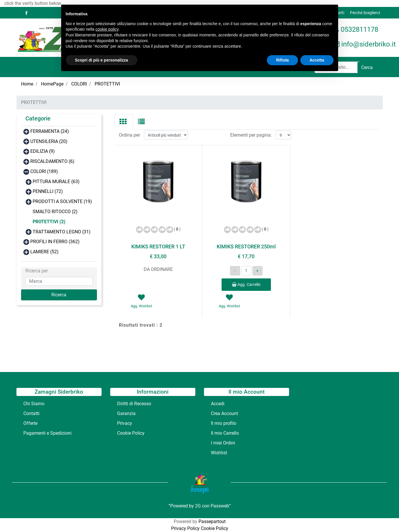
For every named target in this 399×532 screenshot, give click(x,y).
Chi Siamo (34, 404)
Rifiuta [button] (282, 60)
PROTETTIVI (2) (49, 222)
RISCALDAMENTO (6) (52, 161)
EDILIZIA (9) (43, 151)
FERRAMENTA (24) (50, 131)
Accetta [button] (317, 60)
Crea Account (224, 413)
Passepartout (212, 521)
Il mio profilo (224, 423)
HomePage (52, 84)
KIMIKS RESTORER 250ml (246, 247)
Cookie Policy (131, 433)
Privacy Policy (185, 528)
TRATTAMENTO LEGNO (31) (62, 232)
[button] (367, 68)
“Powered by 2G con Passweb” (200, 506)
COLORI (79, 84)
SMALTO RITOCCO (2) (55, 212)
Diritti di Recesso (134, 404)
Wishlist (219, 453)
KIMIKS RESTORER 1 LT (158, 247)
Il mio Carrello (225, 433)
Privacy (125, 423)
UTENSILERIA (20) (49, 141)
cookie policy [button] (107, 29)
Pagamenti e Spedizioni (47, 433)
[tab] (124, 122)
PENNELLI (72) (48, 191)
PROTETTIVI (107, 84)
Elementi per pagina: (251, 135)
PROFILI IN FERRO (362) (55, 242)
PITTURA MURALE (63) (56, 182)
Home (27, 84)
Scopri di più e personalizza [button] (102, 60)
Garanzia (126, 413)
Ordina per (129, 135)
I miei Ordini (223, 443)
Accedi (218, 404)
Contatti (31, 413)
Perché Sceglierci (365, 13)
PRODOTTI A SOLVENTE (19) (62, 201)
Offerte (30, 423)
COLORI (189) (44, 171)
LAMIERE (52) (44, 252)
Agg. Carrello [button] (246, 284)
